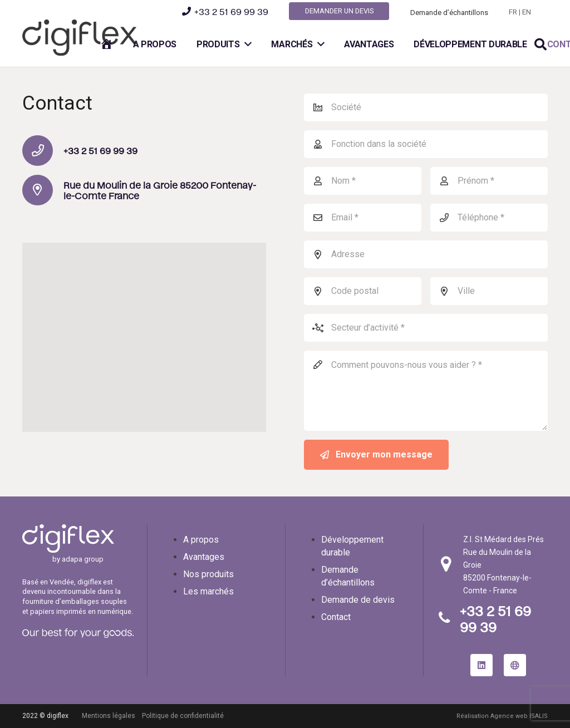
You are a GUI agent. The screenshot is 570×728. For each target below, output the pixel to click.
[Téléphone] (489, 218)
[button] (540, 45)
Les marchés (208, 591)
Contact (336, 617)
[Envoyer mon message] (376, 455)
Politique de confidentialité (183, 716)
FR (513, 12)
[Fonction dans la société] (426, 144)
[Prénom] (489, 181)
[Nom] (363, 181)
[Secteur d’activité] (426, 328)
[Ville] (489, 291)
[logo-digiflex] (80, 38)
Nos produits (208, 574)
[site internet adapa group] (515, 665)
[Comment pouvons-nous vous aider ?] (426, 391)
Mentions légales (109, 716)
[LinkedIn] (481, 665)
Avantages (204, 557)
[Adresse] (426, 254)
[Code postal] (363, 291)
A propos (201, 540)
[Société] (426, 107)
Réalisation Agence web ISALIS (502, 716)
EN (527, 12)
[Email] (363, 218)
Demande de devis (358, 600)
